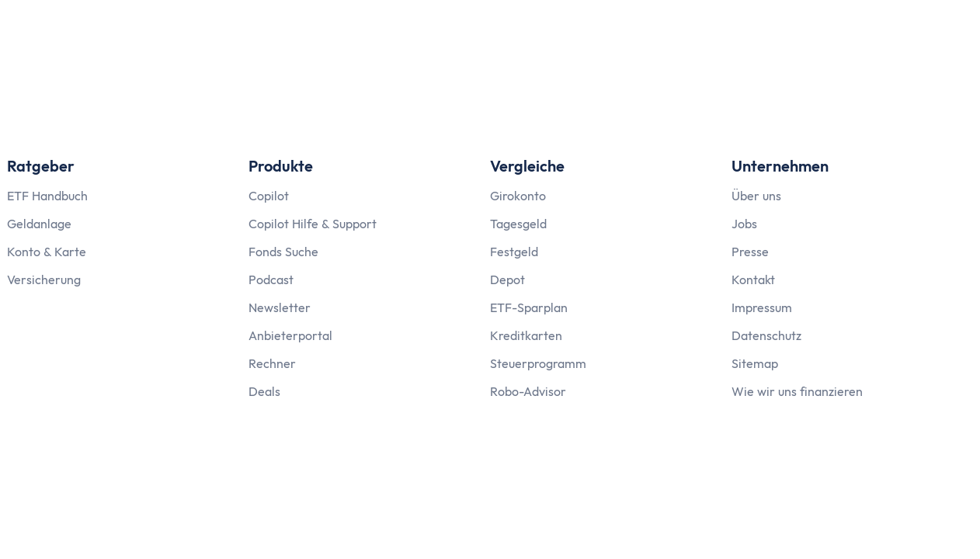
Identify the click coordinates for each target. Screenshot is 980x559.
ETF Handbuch (47, 196)
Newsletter (280, 307)
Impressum (762, 307)
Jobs (744, 224)
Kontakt (753, 279)
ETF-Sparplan (529, 307)
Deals (264, 391)
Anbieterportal (290, 335)
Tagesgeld (518, 224)
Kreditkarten (526, 335)
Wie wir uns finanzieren (797, 391)
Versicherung (44, 279)
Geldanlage (39, 224)
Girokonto (518, 196)
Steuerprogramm (538, 363)
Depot (507, 279)
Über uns (756, 196)
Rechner (272, 363)
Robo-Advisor (528, 391)
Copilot (269, 196)
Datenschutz (766, 335)
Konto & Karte (47, 252)
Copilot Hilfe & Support (313, 224)
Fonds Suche (283, 252)
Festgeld (514, 252)
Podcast (271, 279)
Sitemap (755, 363)
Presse (750, 252)
